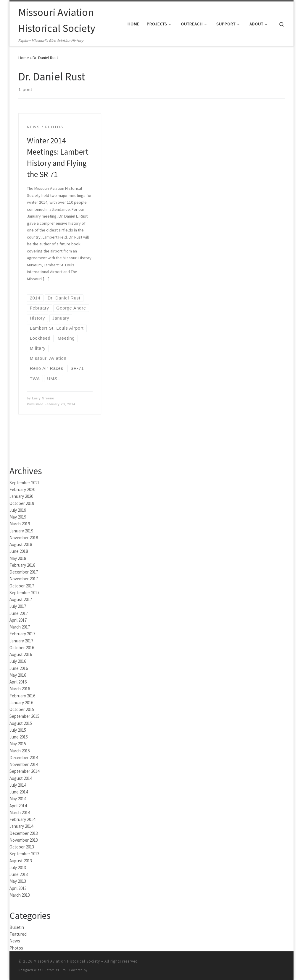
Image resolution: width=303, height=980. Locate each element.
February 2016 (22, 696)
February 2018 (22, 565)
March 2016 (20, 689)
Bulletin (17, 927)
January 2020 (21, 496)
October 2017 (22, 586)
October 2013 (22, 847)
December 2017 (24, 572)
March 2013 (20, 895)
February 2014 (22, 819)
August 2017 (21, 599)
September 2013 (24, 854)
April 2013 (18, 888)
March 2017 (20, 627)
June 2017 (19, 613)
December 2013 (24, 833)
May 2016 (18, 675)
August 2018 (21, 544)
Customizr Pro (54, 970)
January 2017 (21, 641)
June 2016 (19, 668)
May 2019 (18, 517)
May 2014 (18, 799)
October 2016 (22, 648)
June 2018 (19, 551)
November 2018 (24, 538)
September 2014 (24, 771)
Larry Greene (43, 398)
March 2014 (20, 813)
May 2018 (18, 558)
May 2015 (18, 744)
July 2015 (18, 730)
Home (24, 58)
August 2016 (21, 654)
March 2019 (20, 524)
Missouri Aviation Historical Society (67, 961)
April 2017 (18, 620)
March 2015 (20, 751)
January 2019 (21, 531)
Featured (18, 934)
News (15, 941)
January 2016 (21, 703)
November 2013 (24, 840)
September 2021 (24, 483)
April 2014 (18, 806)
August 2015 (21, 723)
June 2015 (19, 737)
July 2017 (18, 606)
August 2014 (21, 778)
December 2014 (24, 758)
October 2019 (22, 503)
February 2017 (22, 634)
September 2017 (24, 593)
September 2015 (24, 716)
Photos (16, 948)
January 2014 (21, 826)
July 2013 (18, 868)
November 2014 (24, 764)
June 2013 (19, 874)
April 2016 (18, 682)
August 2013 (21, 861)
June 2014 (19, 792)
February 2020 (22, 489)
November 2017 (24, 579)
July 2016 (18, 661)
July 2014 (18, 785)
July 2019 (18, 510)
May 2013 (18, 881)
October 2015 (22, 709)
